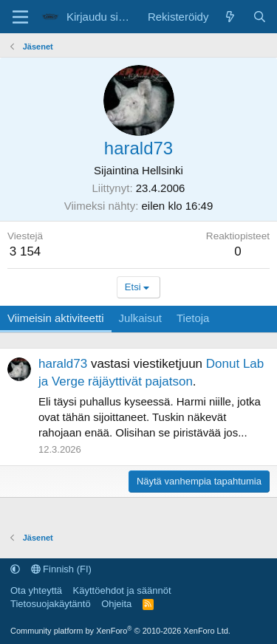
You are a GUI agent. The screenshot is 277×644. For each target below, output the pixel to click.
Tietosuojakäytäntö (51, 604)
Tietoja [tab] (193, 318)
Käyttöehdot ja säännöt (122, 590)
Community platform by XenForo (120, 631)
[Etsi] (260, 17)
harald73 (63, 364)
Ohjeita (116, 604)
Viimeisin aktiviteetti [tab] (56, 318)
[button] (15, 569)
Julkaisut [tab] (140, 318)
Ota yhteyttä (36, 590)
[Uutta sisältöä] (230, 17)
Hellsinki (163, 170)
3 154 (25, 251)
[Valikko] (20, 17)
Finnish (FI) (61, 569)
